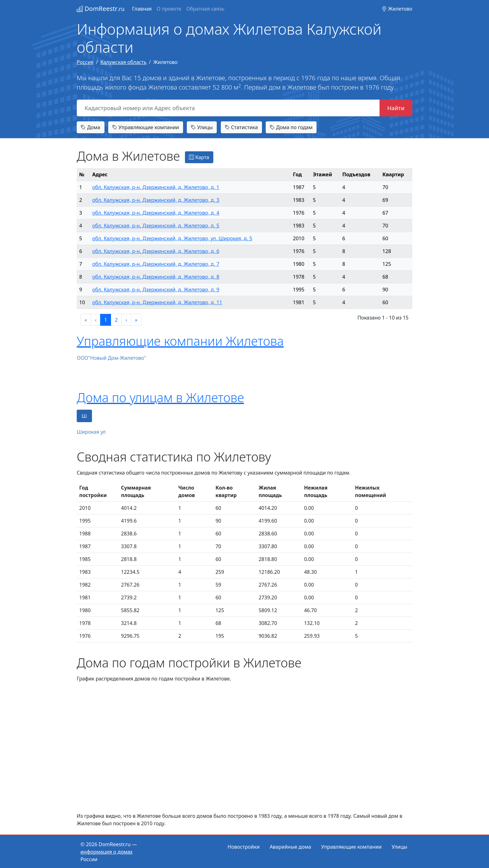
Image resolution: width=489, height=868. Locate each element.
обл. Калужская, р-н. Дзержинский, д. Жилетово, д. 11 (157, 302)
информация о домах (107, 852)
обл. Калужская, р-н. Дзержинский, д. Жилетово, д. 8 (156, 277)
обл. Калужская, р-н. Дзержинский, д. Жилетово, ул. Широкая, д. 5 (172, 238)
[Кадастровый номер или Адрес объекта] (228, 108)
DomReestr (101, 9)
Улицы (202, 127)
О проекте (169, 9)
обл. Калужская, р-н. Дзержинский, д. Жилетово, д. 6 (156, 251)
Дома (91, 127)
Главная (142, 9)
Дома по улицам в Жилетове (160, 397)
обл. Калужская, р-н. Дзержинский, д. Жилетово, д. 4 (156, 213)
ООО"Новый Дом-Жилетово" (111, 358)
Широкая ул (91, 432)
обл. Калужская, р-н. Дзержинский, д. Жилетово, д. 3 (156, 200)
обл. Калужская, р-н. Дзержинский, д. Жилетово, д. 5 (156, 226)
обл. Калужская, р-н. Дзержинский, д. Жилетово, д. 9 (156, 290)
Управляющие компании (146, 127)
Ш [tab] (84, 416)
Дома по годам (291, 127)
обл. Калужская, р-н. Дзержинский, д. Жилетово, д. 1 (156, 187)
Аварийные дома (290, 847)
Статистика (241, 127)
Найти (396, 108)
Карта (199, 157)
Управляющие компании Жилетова (180, 341)
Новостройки (244, 847)
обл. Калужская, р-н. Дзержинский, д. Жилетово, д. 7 (156, 264)
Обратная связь (205, 9)
